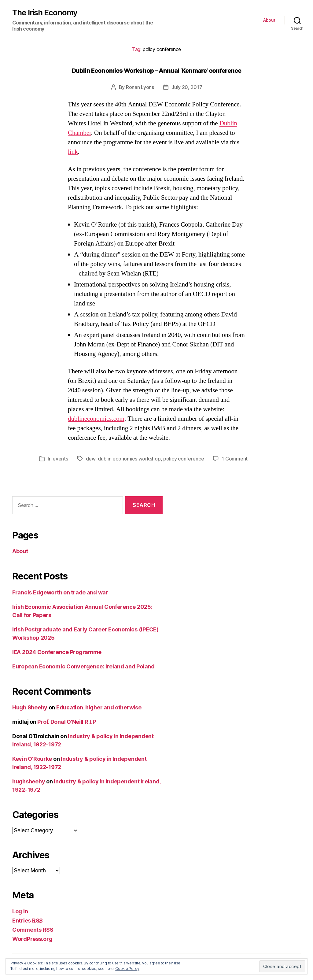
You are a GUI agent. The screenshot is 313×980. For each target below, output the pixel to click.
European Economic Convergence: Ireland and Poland (83, 666)
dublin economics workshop (129, 459)
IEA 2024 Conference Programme (57, 652)
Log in (20, 911)
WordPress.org (32, 939)
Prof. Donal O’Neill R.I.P (66, 722)
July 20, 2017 (187, 87)
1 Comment (235, 459)
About (269, 20)
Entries (28, 921)
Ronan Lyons (140, 87)
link (73, 152)
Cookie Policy (127, 969)
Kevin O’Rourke (32, 759)
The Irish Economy (45, 13)
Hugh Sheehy (30, 707)
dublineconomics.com (96, 419)
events (60, 459)
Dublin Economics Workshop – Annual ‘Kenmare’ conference (157, 71)
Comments (33, 930)
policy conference (184, 459)
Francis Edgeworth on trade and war (60, 592)
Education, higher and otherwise (99, 707)
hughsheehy (29, 781)
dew (91, 459)
